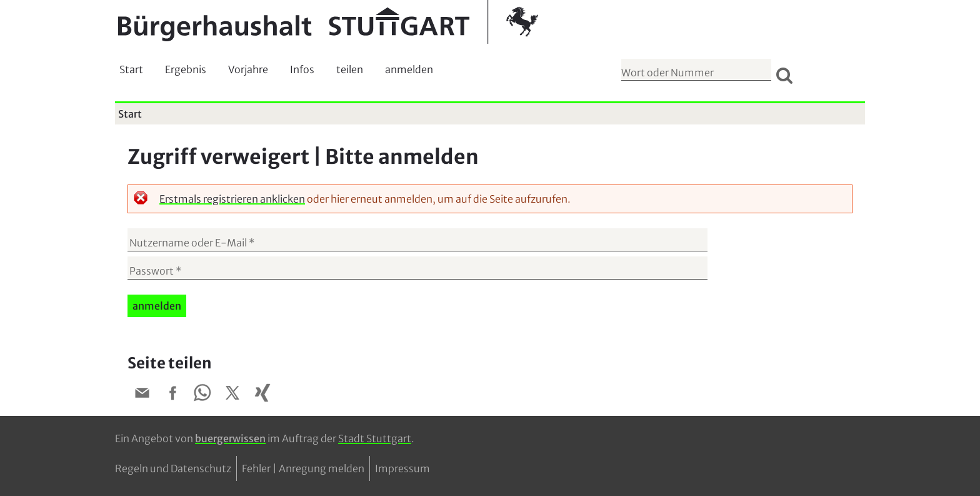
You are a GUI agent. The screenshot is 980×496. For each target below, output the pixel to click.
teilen (350, 69)
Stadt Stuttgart (375, 438)
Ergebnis (186, 69)
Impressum (402, 468)
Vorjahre (248, 69)
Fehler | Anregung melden (303, 468)
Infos (302, 69)
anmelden (409, 69)
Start (131, 69)
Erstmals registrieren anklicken (232, 199)
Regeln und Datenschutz (173, 468)
